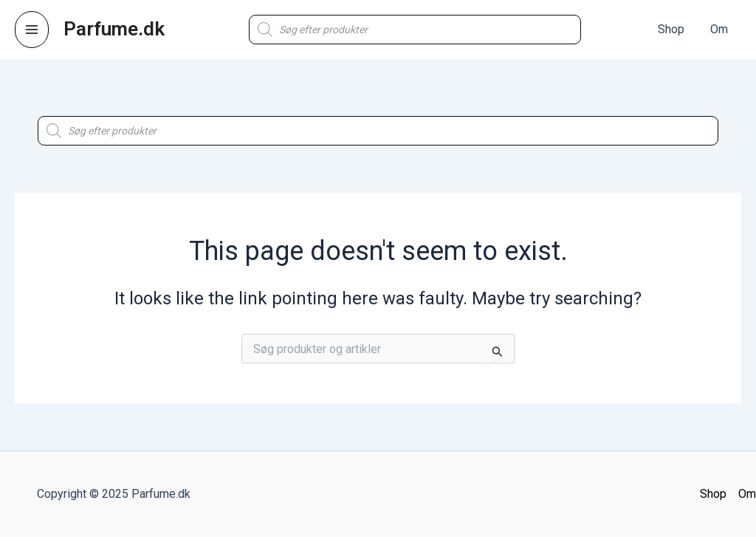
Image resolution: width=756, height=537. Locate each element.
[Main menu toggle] (32, 30)
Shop (713, 494)
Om (747, 494)
